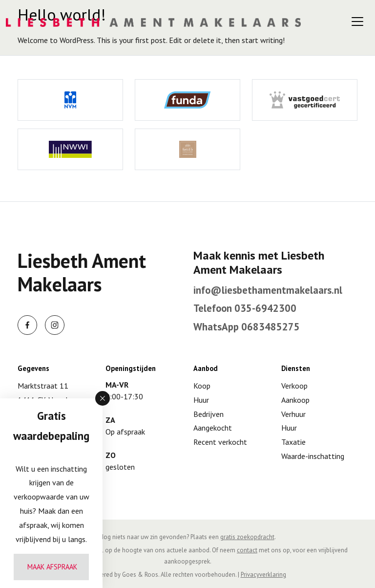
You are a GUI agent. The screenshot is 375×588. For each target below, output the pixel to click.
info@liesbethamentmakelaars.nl (268, 290)
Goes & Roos (140, 575)
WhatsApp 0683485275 (247, 327)
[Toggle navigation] (357, 22)
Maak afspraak (52, 567)
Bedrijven (208, 414)
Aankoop (295, 400)
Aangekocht (213, 428)
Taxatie (293, 442)
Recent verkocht (220, 442)
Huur (201, 400)
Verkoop (294, 386)
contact (247, 550)
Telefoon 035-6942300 (245, 308)
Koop (202, 386)
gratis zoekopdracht (247, 537)
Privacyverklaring (263, 575)
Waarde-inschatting (313, 456)
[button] (103, 398)
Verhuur (293, 414)
